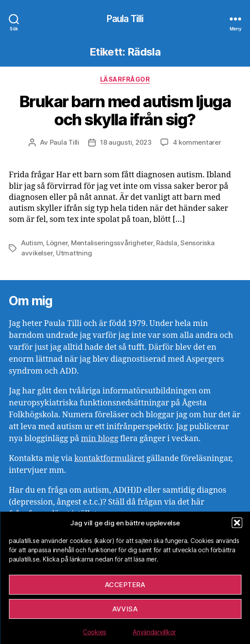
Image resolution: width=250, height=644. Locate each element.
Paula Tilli (125, 19)
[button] (237, 523)
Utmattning (74, 253)
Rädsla (166, 243)
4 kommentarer (197, 142)
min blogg (100, 439)
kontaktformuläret (109, 459)
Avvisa (125, 609)
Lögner (57, 243)
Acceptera (125, 585)
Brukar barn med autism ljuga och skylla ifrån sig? (125, 110)
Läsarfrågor (125, 79)
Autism (32, 243)
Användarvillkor (154, 632)
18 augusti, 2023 (126, 142)
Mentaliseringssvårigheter (112, 243)
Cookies (95, 632)
